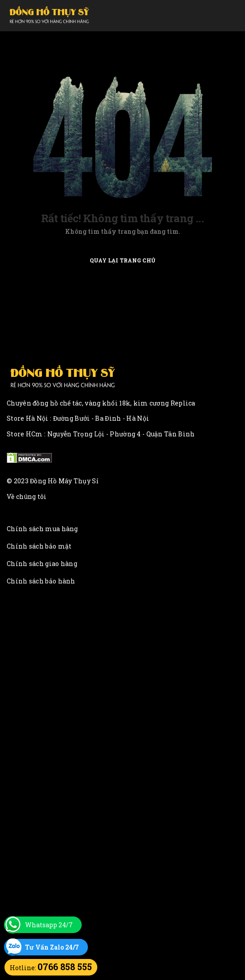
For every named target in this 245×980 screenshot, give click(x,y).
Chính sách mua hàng (42, 529)
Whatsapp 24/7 (49, 925)
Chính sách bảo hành (41, 581)
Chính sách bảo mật (39, 546)
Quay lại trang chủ (122, 260)
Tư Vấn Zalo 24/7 (52, 947)
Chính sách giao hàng (42, 564)
